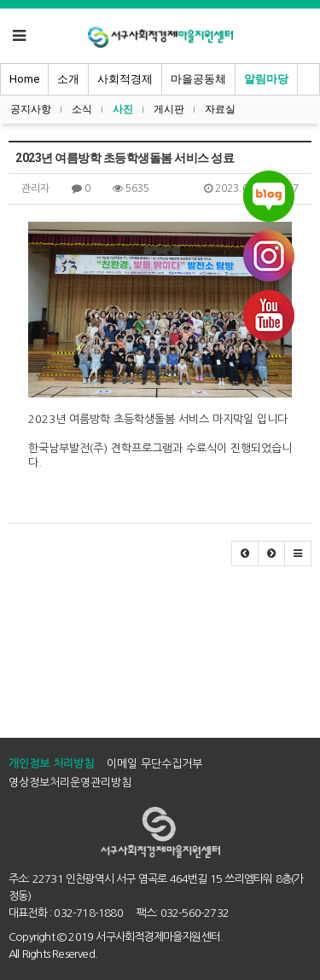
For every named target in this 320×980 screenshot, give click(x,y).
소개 (68, 79)
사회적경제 (125, 79)
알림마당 (266, 79)
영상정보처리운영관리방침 (70, 783)
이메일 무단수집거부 (154, 764)
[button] (245, 554)
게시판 (169, 109)
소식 (82, 109)
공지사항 (31, 109)
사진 (123, 109)
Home (24, 79)
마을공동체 (198, 79)
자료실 (220, 109)
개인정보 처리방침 (51, 764)
